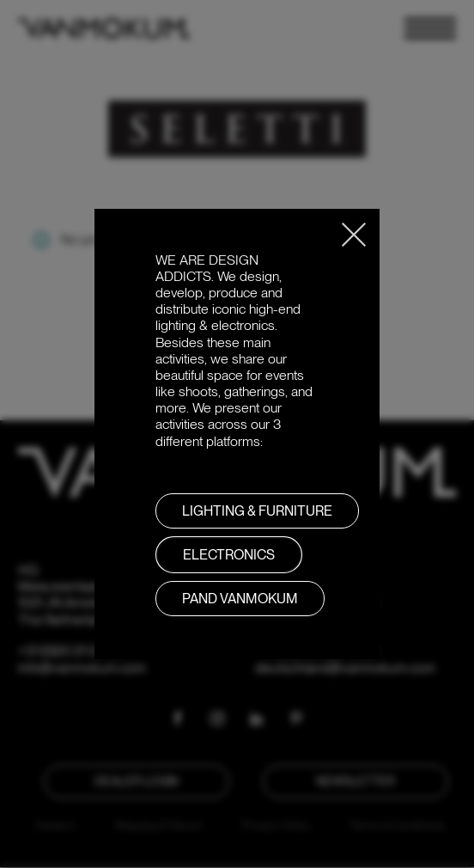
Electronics (229, 555)
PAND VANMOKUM (240, 599)
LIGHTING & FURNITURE (257, 511)
